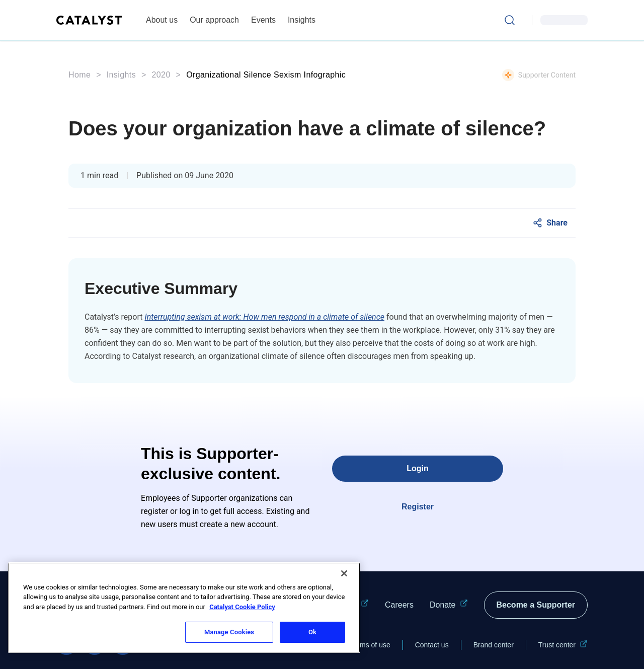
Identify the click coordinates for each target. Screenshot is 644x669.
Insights (302, 20)
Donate (449, 605)
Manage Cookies (229, 632)
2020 (161, 75)
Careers (399, 605)
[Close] (344, 573)
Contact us (432, 645)
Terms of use (370, 645)
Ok (312, 632)
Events (263, 20)
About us (162, 20)
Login (418, 468)
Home (79, 75)
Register (418, 507)
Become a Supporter (536, 605)
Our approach (214, 20)
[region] (184, 608)
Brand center (494, 645)
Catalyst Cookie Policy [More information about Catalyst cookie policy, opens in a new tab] (242, 607)
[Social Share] (550, 223)
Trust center (563, 645)
